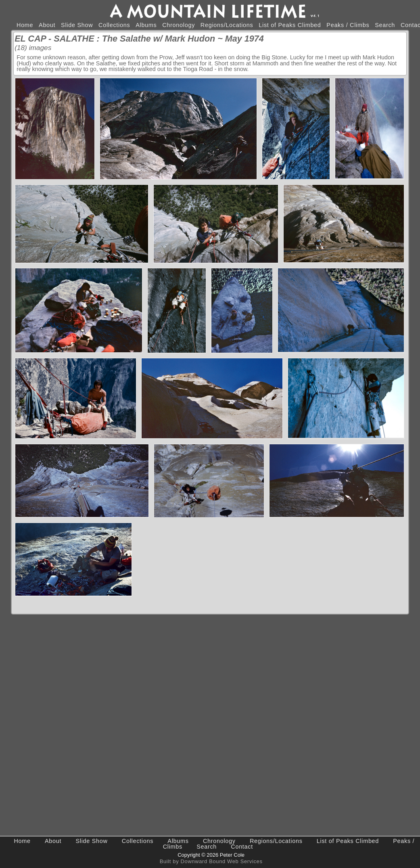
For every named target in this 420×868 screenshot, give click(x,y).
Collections (114, 25)
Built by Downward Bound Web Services (211, 861)
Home (25, 25)
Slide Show (77, 25)
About (47, 25)
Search (385, 25)
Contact (242, 847)
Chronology (179, 25)
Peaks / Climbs (348, 25)
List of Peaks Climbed (290, 25)
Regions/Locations (227, 25)
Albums (146, 25)
